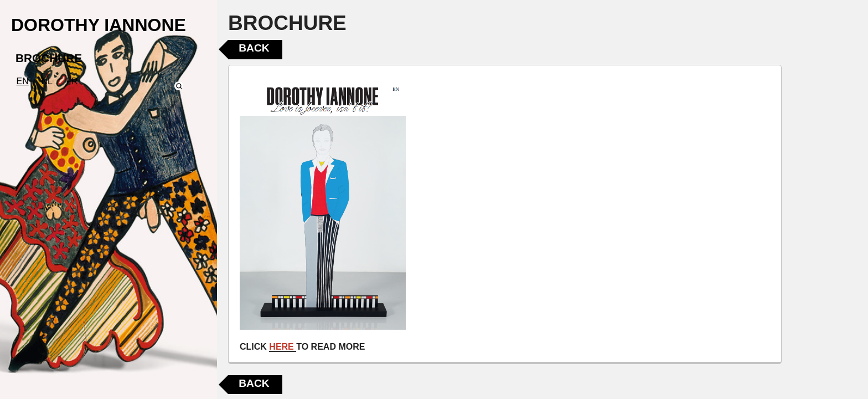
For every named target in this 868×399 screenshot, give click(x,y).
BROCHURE (49, 58)
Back (254, 48)
